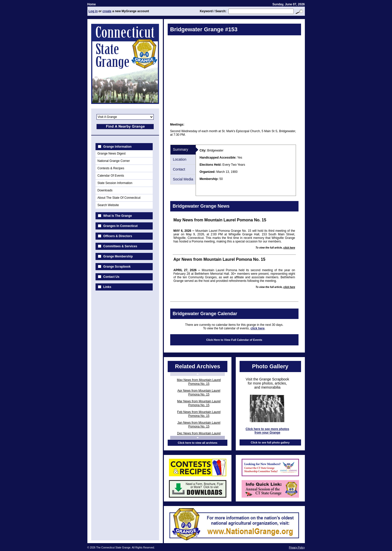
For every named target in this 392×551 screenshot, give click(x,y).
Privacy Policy (297, 548)
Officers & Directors (118, 236)
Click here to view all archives (198, 443)
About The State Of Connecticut (119, 198)
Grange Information (117, 147)
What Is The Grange (118, 216)
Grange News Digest (112, 154)
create (107, 11)
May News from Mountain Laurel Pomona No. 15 (199, 382)
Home (92, 4)
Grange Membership (118, 256)
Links (107, 287)
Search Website (108, 205)
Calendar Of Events (111, 176)
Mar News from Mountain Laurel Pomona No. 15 (199, 403)
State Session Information (115, 183)
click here (289, 248)
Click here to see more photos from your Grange (267, 431)
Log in (93, 11)
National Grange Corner (114, 161)
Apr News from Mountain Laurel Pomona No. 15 (199, 393)
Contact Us (111, 277)
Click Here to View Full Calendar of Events (234, 340)
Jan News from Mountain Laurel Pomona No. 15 (199, 425)
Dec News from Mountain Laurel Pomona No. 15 (199, 435)
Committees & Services (120, 246)
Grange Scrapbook (117, 267)
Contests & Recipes (111, 168)
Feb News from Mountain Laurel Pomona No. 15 (199, 414)
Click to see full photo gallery (270, 442)
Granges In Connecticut (121, 226)
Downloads (105, 190)
